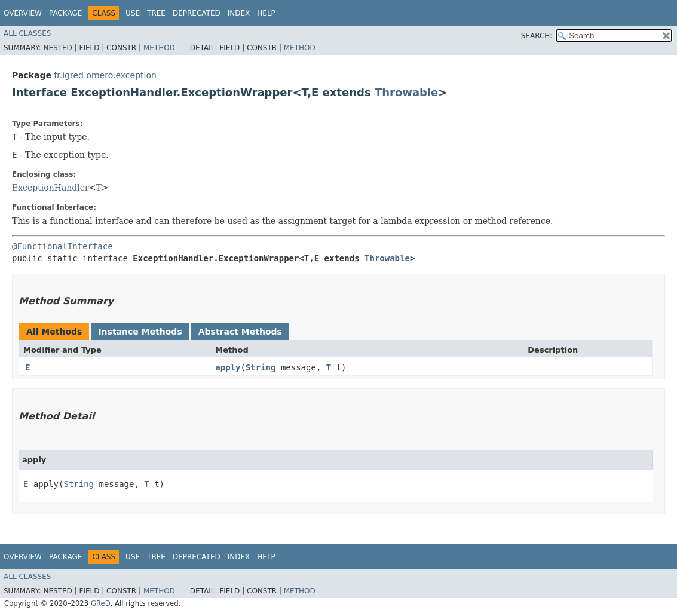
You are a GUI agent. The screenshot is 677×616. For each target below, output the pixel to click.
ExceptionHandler (50, 188)
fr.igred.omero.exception (105, 75)
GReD (101, 603)
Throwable (406, 92)
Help (266, 13)
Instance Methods (140, 332)
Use (133, 13)
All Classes (27, 33)
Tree (156, 13)
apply (228, 367)
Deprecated (197, 13)
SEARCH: (537, 36)
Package (65, 13)
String (261, 367)
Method (159, 48)
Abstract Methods (240, 332)
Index (239, 13)
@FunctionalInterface (62, 246)
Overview (23, 13)
